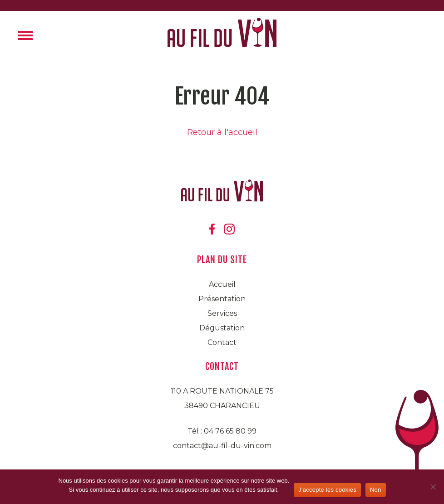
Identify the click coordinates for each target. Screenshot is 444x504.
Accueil (222, 284)
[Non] (433, 487)
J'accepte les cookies (327, 490)
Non (376, 490)
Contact (222, 342)
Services (222, 313)
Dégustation (222, 328)
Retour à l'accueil (222, 132)
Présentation (222, 299)
